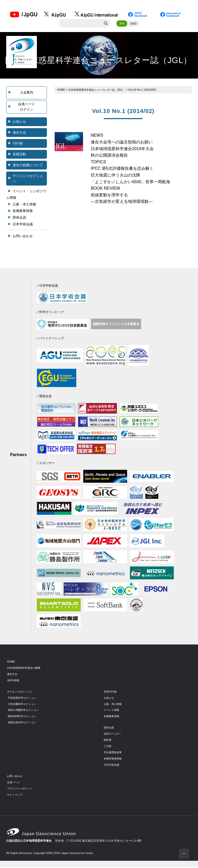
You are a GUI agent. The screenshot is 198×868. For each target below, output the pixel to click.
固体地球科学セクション (23, 717)
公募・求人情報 (24, 205)
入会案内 (27, 93)
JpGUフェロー (113, 734)
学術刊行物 (111, 692)
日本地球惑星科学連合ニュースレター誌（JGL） (100, 90)
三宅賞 (108, 747)
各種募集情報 (23, 212)
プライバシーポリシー (21, 789)
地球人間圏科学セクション (25, 711)
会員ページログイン (26, 107)
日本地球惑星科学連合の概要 (25, 668)
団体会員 (19, 218)
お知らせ (19, 122)
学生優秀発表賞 (114, 753)
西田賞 (108, 741)
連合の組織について (28, 166)
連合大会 (19, 133)
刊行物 (18, 144)
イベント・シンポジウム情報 (26, 195)
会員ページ (14, 783)
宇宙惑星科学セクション (23, 698)
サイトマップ (15, 795)
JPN (122, 24)
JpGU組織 (14, 681)
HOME (62, 90)
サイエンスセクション (28, 179)
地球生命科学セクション (23, 723)
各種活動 (19, 155)
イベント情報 (112, 711)
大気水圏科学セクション (23, 704)
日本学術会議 (23, 225)
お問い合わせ (23, 237)
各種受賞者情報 (114, 759)
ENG (134, 24)
